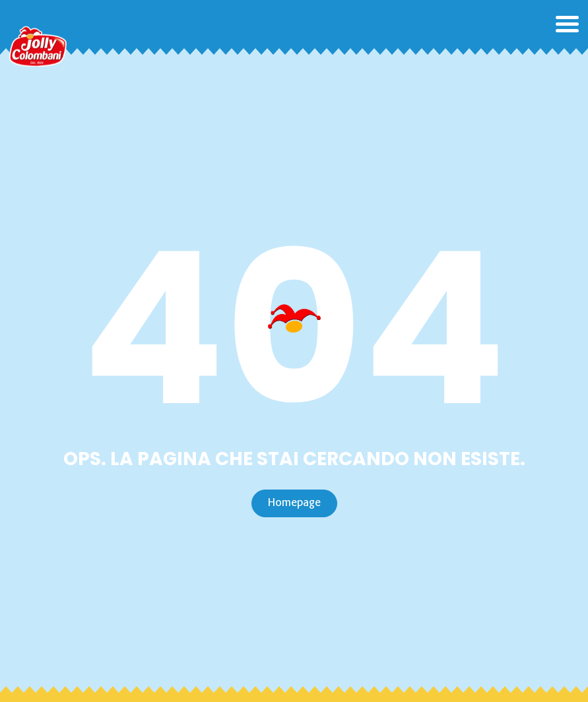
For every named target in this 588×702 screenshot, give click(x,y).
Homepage (294, 503)
